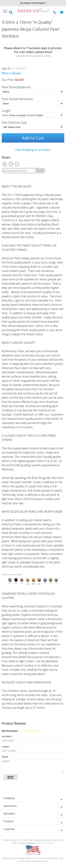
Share (40, 171)
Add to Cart (33, 138)
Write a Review (11, 73)
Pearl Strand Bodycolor (16, 87)
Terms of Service (46, 843)
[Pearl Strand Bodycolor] (33, 92)
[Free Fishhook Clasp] (33, 127)
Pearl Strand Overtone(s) (17, 99)
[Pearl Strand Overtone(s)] (33, 103)
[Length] (33, 115)
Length (6, 111)
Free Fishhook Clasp (14, 122)
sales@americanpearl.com (33, 56)
